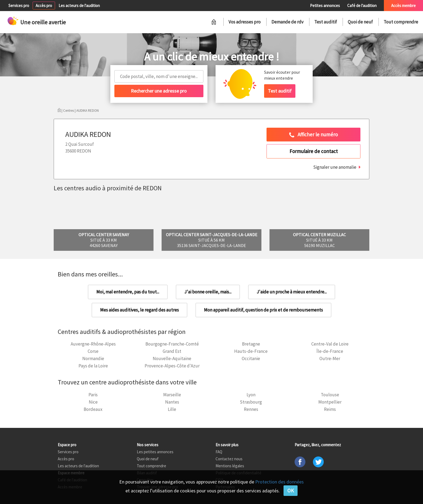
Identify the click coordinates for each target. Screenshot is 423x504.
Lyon (251, 395)
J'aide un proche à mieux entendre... (292, 292)
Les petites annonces (155, 452)
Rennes (251, 409)
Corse (93, 351)
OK (291, 491)
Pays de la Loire (93, 366)
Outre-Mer (330, 358)
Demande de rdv (287, 22)
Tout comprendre (401, 22)
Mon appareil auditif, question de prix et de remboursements (263, 310)
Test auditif (326, 22)
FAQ (219, 452)
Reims (330, 409)
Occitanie (251, 358)
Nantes (172, 402)
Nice (93, 402)
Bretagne (251, 344)
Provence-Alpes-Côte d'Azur (172, 366)
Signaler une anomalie (335, 167)
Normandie (93, 358)
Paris (93, 395)
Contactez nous (229, 459)
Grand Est (172, 351)
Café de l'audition (362, 6)
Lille (172, 409)
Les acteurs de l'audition (79, 6)
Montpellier (330, 402)
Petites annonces (325, 6)
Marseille (172, 395)
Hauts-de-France (251, 351)
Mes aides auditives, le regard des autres (139, 310)
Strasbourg (251, 402)
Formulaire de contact (314, 151)
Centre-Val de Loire (330, 344)
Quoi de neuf (360, 22)
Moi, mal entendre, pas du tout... (128, 292)
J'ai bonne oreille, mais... (208, 292)
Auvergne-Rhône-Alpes (93, 344)
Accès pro (44, 6)
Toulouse (330, 395)
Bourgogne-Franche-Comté (172, 344)
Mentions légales (230, 466)
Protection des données (279, 482)
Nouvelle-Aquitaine (172, 358)
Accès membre (403, 6)
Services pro (19, 6)
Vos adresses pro (245, 22)
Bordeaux (93, 409)
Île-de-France (330, 351)
